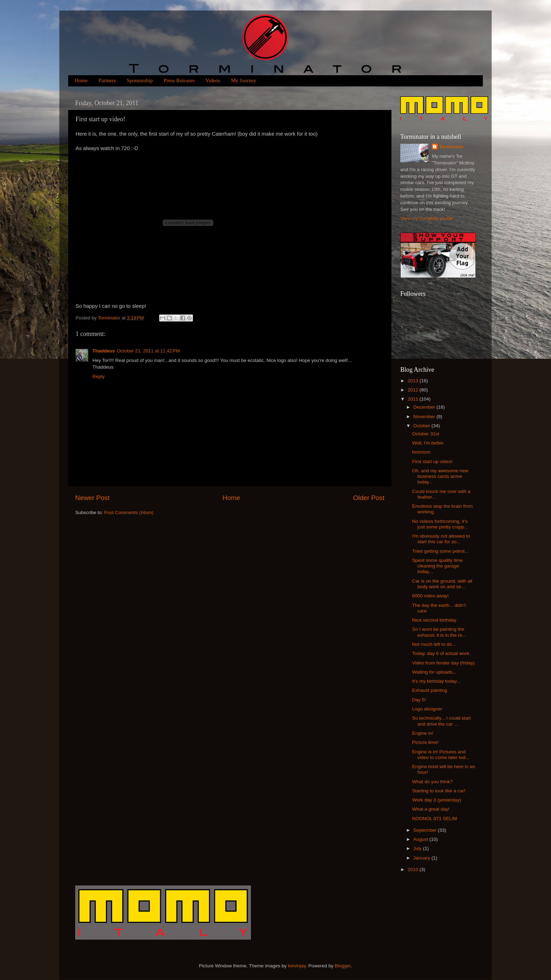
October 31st (426, 434)
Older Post (369, 498)
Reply (99, 377)
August (421, 839)
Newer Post (92, 498)
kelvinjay (297, 966)
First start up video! (432, 462)
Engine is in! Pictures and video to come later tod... (441, 755)
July (418, 848)
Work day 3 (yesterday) (437, 800)
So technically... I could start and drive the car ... (442, 721)
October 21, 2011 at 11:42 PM (148, 351)
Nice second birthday (434, 620)
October (422, 426)
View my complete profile (427, 218)
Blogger (343, 966)
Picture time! (425, 742)
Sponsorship (140, 80)
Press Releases (179, 80)
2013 (414, 381)
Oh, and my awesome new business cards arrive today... (440, 476)
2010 (414, 869)
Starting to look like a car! (439, 791)
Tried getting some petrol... (440, 551)
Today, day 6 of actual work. (441, 653)
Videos (213, 80)
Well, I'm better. (428, 443)
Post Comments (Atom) (129, 512)
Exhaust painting (430, 690)
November (425, 417)
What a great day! (431, 809)
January (422, 858)
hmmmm (422, 452)
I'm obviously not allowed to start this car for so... (441, 539)
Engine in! (423, 733)
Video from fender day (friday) (443, 663)
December (425, 407)
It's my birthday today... (436, 681)
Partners (107, 80)
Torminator (451, 147)
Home (81, 80)
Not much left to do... (434, 644)
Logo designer (427, 709)
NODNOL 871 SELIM (435, 819)
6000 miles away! (430, 596)
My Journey (244, 80)
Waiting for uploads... (434, 672)
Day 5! (419, 700)
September (426, 830)
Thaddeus (104, 351)
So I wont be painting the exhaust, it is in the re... (439, 632)
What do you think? (433, 782)
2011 (414, 399)
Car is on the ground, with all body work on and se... (442, 584)
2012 (414, 390)
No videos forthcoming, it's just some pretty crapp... (440, 524)
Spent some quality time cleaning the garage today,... (437, 566)
